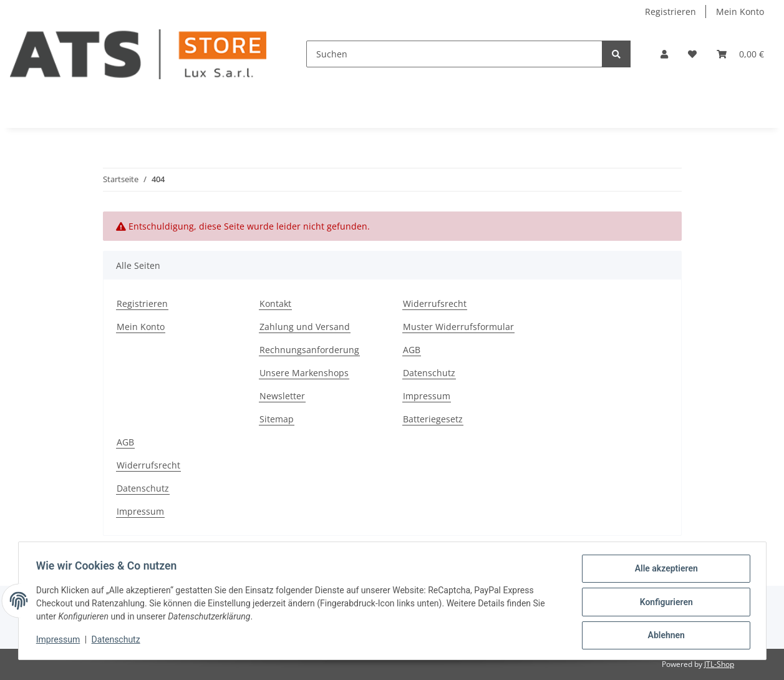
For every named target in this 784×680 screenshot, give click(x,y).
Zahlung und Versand (305, 327)
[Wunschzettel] (692, 54)
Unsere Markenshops (304, 373)
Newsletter (282, 396)
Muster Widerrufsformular (458, 327)
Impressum (427, 396)
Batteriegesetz (433, 419)
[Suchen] (454, 54)
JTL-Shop (719, 664)
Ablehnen (664, 636)
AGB (412, 350)
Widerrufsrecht (435, 304)
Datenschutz (429, 373)
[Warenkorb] (740, 54)
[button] (664, 54)
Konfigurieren (664, 603)
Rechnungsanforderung (309, 350)
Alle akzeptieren (664, 571)
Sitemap (277, 419)
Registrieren (670, 12)
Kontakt (275, 304)
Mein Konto (740, 12)
